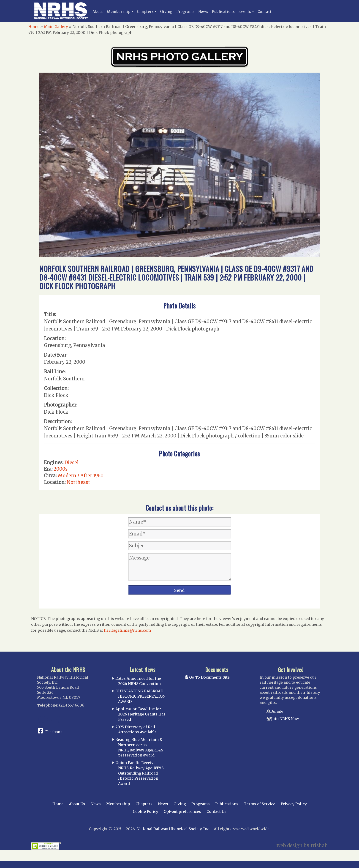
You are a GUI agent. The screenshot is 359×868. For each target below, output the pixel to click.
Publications (223, 12)
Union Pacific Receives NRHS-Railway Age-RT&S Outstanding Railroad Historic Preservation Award (139, 773)
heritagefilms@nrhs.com (127, 630)
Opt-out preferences (182, 811)
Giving (166, 12)
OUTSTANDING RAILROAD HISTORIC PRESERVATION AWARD (140, 696)
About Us (77, 804)
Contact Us (216, 811)
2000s (61, 469)
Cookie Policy (146, 811)
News (203, 12)
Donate (277, 711)
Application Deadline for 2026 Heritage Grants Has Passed (140, 714)
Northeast (78, 482)
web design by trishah (302, 845)
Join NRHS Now (285, 719)
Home (34, 27)
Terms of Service (260, 804)
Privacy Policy (294, 804)
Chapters (145, 12)
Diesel (72, 463)
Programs (185, 12)
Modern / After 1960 (81, 476)
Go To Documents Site (208, 677)
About (98, 12)
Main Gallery (56, 27)
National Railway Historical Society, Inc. (173, 829)
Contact (265, 12)
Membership (119, 12)
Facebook (54, 732)
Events (245, 12)
